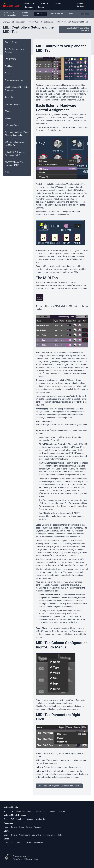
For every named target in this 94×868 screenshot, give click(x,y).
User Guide (21, 811)
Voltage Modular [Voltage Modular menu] (26, 14)
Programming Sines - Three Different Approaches (17, 134)
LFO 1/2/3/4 (10, 59)
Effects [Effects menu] (72, 14)
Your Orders (36, 835)
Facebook (9, 843)
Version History (42, 811)
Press (21, 827)
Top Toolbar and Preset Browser (15, 51)
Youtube (28, 843)
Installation (21, 819)
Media (36, 859)
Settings (8, 172)
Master (8, 118)
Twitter (18, 843)
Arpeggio (9, 97)
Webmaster (28, 859)
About (6, 811)
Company (29, 7)
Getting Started (12, 42)
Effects (8, 111)
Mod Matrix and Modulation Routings (17, 89)
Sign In (80, 3)
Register (81, 6)
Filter (7, 73)
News (6, 827)
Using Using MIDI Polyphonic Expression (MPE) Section (59, 786)
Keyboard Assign (12, 104)
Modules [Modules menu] (41, 14)
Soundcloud (39, 843)
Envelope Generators (14, 80)
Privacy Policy (18, 859)
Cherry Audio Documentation (10, 14)
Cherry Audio (34, 22)
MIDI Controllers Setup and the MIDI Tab (73, 22)
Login (6, 835)
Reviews (14, 827)
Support (42, 7)
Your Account (24, 835)
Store (45, 3)
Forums (58, 3)
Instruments (48, 22)
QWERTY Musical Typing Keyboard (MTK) (15, 164)
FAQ (12, 811)
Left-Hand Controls (13, 125)
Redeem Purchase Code (53, 835)
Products (29, 3)
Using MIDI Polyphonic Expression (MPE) (15, 154)
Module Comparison (58, 811)
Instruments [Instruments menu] (57, 14)
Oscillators (10, 66)
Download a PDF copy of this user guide (75, 29)
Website (37, 827)
